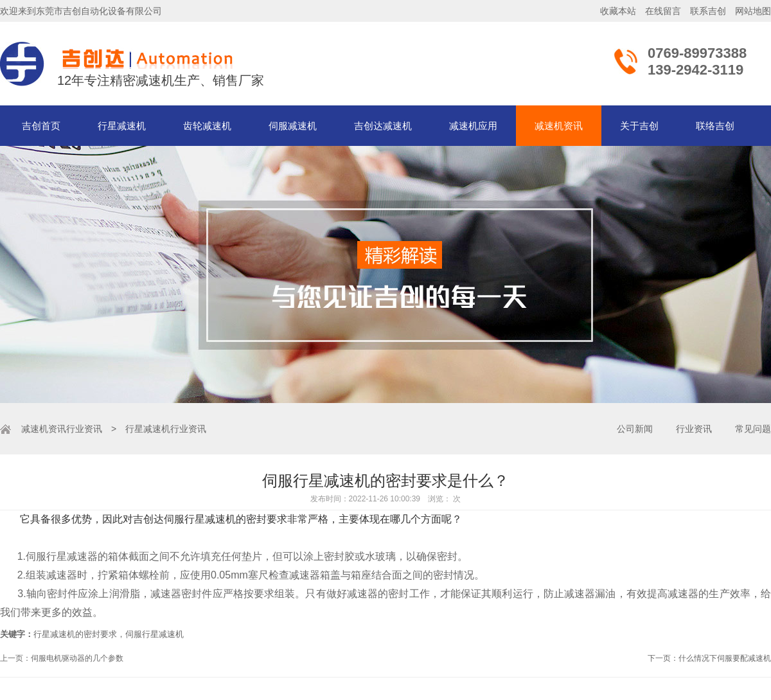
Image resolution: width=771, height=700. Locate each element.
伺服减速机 (293, 126)
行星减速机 (122, 126)
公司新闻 (635, 429)
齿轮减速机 (207, 126)
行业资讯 (84, 429)
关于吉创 (639, 126)
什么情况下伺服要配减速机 (725, 658)
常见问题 (753, 429)
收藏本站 (618, 11)
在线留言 (663, 11)
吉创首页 (41, 126)
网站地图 (753, 11)
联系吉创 (708, 11)
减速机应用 (473, 126)
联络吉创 (715, 126)
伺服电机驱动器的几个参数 (77, 658)
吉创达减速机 (383, 126)
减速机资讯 (559, 126)
